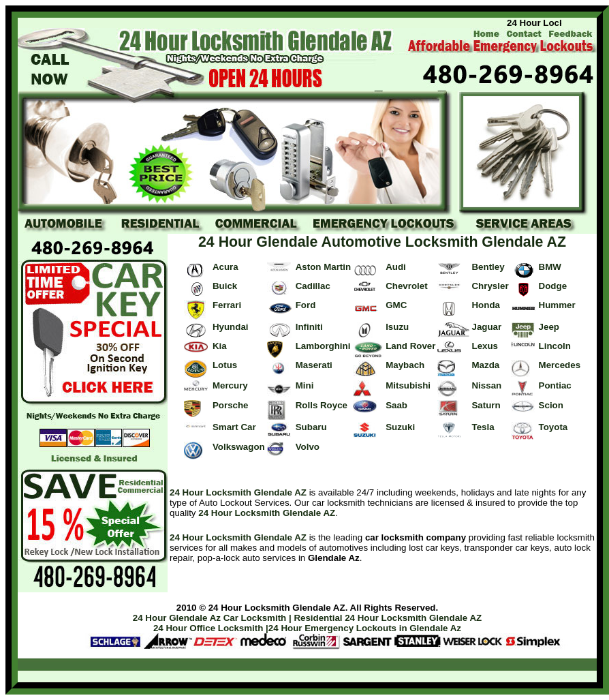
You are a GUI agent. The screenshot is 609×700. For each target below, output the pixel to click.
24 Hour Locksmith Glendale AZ (238, 492)
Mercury (230, 385)
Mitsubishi (408, 385)
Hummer (557, 305)
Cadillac (313, 286)
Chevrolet (406, 286)
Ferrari (227, 305)
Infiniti (309, 327)
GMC (396, 305)
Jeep (549, 327)
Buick (225, 286)
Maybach (405, 365)
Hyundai (231, 327)
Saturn (486, 405)
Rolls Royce (322, 405)
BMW (550, 267)
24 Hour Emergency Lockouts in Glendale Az (365, 628)
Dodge (553, 286)
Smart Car (234, 427)
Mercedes (560, 365)
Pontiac (555, 385)
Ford (306, 305)
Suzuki (400, 427)
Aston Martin (323, 267)
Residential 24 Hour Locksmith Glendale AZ (388, 618)
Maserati (314, 365)
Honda (485, 305)
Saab (396, 405)
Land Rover (410, 346)
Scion (551, 405)
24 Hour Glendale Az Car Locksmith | (212, 618)
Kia (220, 346)
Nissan (486, 385)
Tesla (483, 427)
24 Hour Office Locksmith (208, 628)
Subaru (311, 427)
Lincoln (555, 346)
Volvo (308, 447)
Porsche (231, 405)
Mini (305, 385)
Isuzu (397, 327)
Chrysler (490, 286)
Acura (225, 267)
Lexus (485, 346)
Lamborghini (323, 346)
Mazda (485, 365)
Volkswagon (239, 447)
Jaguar (486, 327)
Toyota (553, 427)
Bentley (488, 267)
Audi (396, 267)
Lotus (225, 365)
